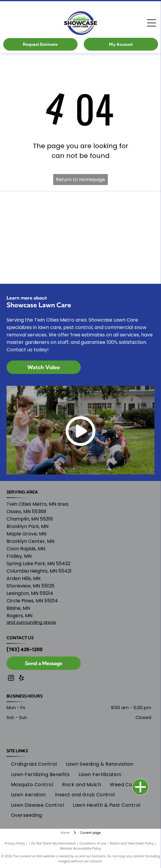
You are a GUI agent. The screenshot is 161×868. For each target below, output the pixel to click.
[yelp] (21, 679)
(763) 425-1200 (25, 650)
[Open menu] (151, 23)
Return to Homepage (80, 180)
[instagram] (11, 679)
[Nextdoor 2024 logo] (81, 208)
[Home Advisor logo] (81, 267)
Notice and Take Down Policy (132, 843)
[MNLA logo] (81, 237)
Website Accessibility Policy (80, 848)
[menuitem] (34, 764)
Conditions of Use (93, 843)
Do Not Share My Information (54, 843)
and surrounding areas (31, 622)
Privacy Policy (15, 843)
